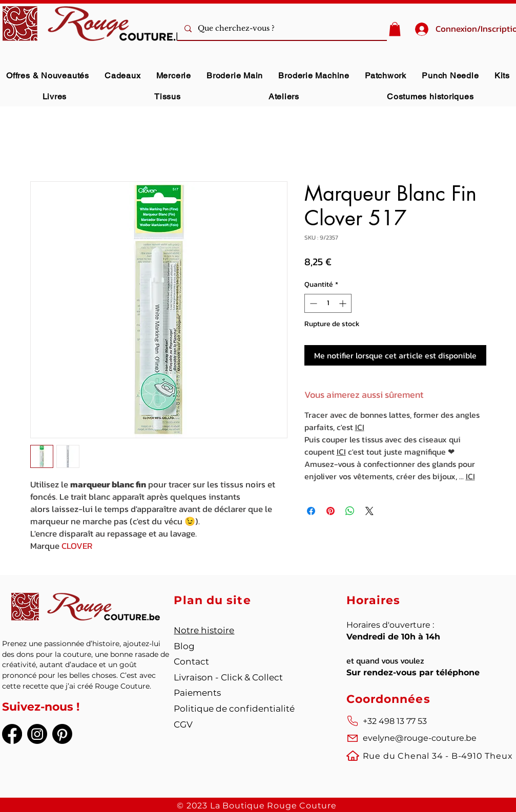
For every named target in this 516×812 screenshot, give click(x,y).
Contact (191, 661)
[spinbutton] (328, 303)
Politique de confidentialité (234, 709)
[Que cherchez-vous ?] (296, 29)
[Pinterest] (62, 734)
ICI (360, 427)
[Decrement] (312, 303)
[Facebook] (12, 734)
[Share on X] (369, 511)
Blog (184, 646)
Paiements (197, 693)
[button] (395, 29)
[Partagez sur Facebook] (311, 511)
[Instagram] (37, 734)
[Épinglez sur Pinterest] (331, 511)
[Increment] (344, 303)
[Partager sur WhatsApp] (350, 511)
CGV (183, 724)
